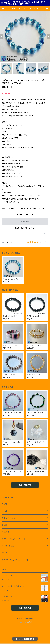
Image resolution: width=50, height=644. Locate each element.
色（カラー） (6, 511)
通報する (45, 234)
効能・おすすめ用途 (9, 518)
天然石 (4, 504)
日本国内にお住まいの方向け (25, 228)
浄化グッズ (6, 532)
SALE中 (5, 553)
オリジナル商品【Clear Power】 (13, 539)
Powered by (25, 622)
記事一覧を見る (25, 608)
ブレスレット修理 (8, 546)
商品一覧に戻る (25, 485)
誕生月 (4, 525)
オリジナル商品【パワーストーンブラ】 (15, 560)
